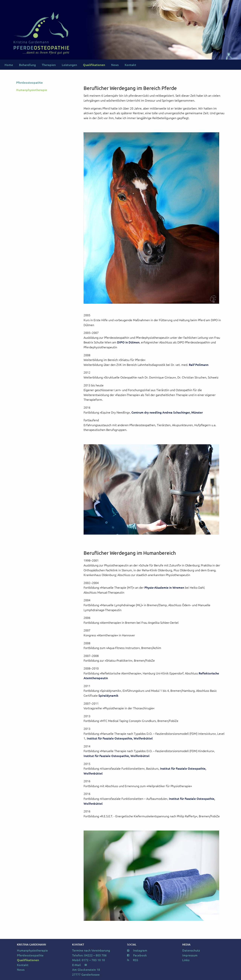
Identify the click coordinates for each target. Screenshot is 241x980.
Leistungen (69, 65)
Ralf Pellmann (199, 365)
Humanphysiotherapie (32, 90)
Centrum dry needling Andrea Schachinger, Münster (167, 412)
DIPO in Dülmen (128, 342)
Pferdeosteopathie (29, 82)
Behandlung (27, 65)
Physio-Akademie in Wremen (164, 587)
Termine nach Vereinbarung (91, 950)
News (115, 65)
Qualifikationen (94, 65)
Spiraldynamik (108, 695)
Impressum (190, 955)
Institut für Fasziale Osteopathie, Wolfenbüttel (120, 738)
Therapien (49, 65)
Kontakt (130, 65)
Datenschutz (191, 950)
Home (9, 65)
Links (186, 960)
